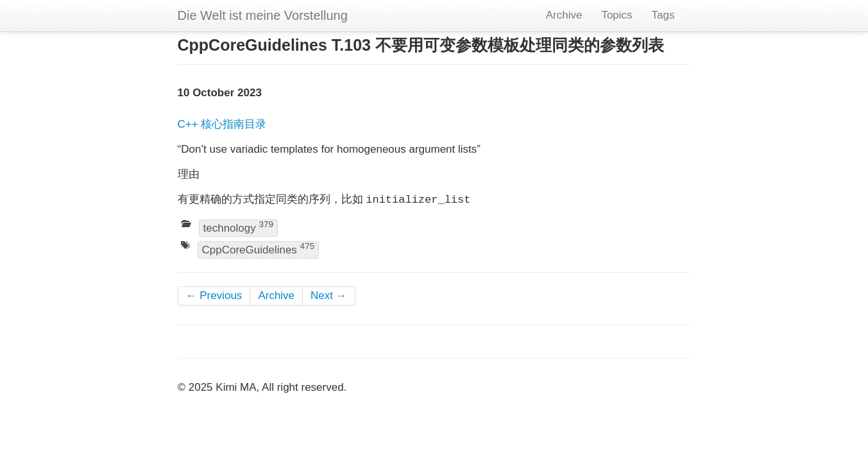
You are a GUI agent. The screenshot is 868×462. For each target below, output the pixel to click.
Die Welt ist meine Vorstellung (263, 15)
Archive (564, 15)
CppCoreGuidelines (259, 249)
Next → (329, 295)
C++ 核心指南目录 (222, 124)
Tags (663, 15)
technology (239, 227)
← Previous (214, 295)
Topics (617, 15)
